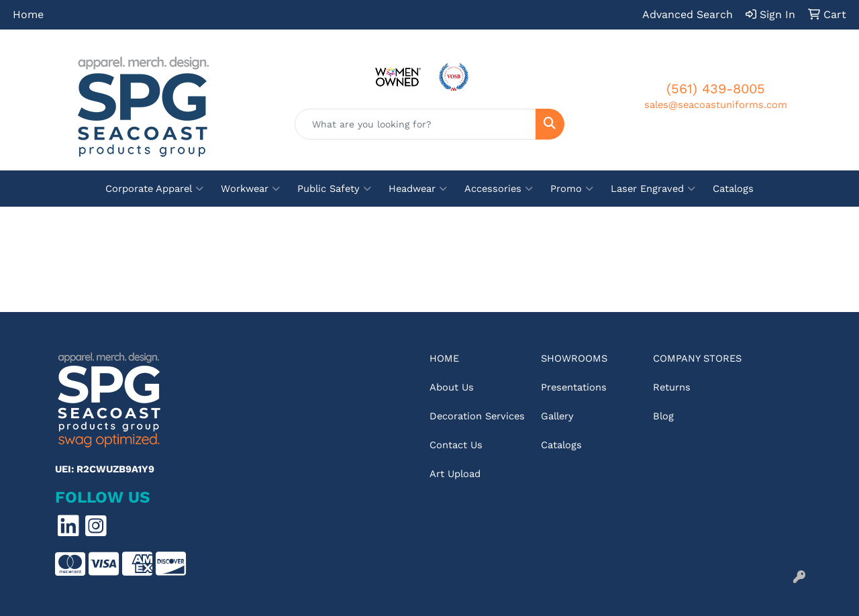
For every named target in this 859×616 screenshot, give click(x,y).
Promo (572, 189)
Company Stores (697, 358)
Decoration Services (477, 416)
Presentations (574, 387)
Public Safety (334, 189)
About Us (452, 387)
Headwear (418, 189)
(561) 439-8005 (716, 89)
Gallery (557, 416)
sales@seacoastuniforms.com (716, 105)
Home (28, 14)
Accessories (499, 189)
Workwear (250, 189)
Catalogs (733, 189)
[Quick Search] (416, 124)
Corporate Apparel (154, 189)
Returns (672, 387)
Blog (663, 416)
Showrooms (574, 358)
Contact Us (456, 445)
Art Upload (455, 474)
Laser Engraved (653, 189)
